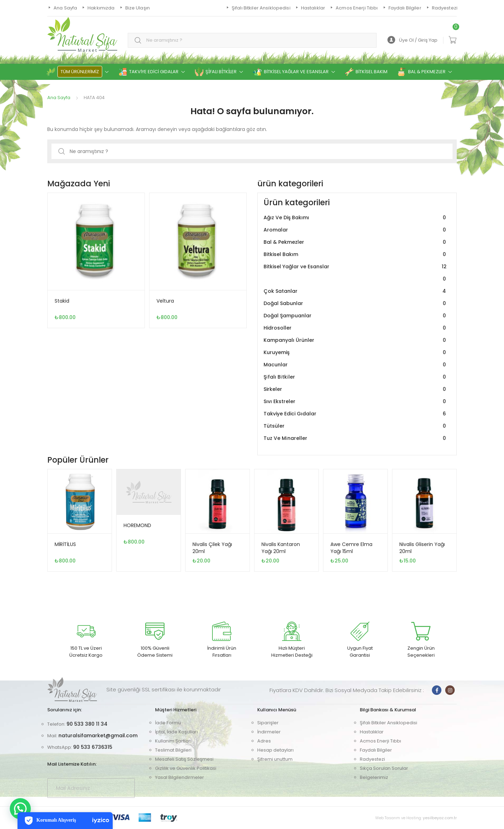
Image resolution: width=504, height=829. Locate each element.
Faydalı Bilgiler (376, 750)
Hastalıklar (372, 732)
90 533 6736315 (93, 747)
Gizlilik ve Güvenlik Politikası (186, 768)
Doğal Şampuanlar (356, 316)
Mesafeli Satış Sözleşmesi (184, 759)
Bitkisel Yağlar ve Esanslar (356, 273)
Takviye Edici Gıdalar (356, 414)
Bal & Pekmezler (356, 242)
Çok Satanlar (356, 291)
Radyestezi (372, 759)
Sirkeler (356, 389)
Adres (264, 741)
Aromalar (356, 230)
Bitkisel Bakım (356, 254)
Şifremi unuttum (275, 759)
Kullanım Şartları (173, 741)
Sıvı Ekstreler (356, 402)
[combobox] (252, 40)
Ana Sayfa (59, 98)
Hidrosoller (356, 328)
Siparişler (268, 723)
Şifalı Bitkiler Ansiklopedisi (388, 723)
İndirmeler (269, 732)
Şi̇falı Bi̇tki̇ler (356, 377)
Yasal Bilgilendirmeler (180, 777)
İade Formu (168, 723)
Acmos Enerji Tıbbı (380, 741)
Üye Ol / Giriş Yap (412, 40)
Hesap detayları (275, 750)
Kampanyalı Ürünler (356, 340)
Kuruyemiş (356, 353)
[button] (20, 809)
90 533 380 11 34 (87, 724)
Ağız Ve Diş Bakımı (356, 218)
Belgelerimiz (374, 777)
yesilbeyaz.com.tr (440, 818)
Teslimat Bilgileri (173, 750)
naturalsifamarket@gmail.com (98, 735)
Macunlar (356, 365)
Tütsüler (356, 426)
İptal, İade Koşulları (176, 732)
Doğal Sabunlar (356, 303)
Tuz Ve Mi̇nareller (356, 438)
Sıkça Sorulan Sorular (384, 768)
